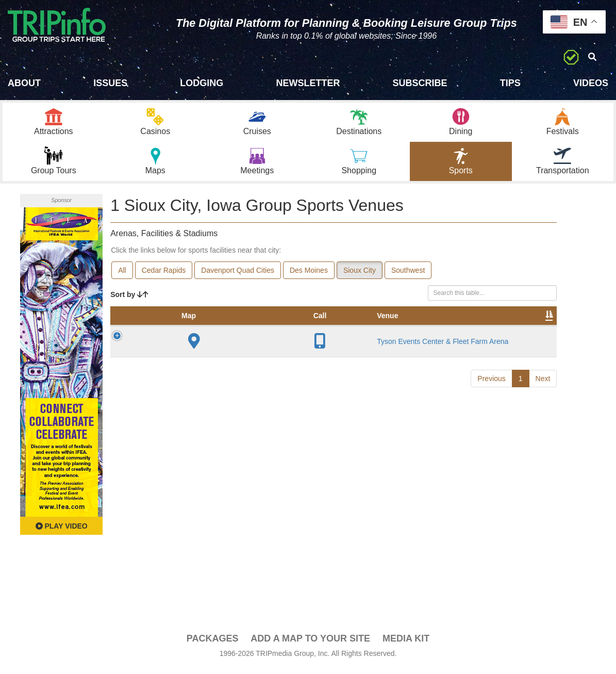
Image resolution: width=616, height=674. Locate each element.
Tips (510, 83)
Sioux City (360, 275)
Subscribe (420, 83)
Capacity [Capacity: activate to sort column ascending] (325, 331)
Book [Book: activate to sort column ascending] (490, 331)
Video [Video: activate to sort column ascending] (452, 331)
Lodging (202, 83)
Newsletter (308, 83)
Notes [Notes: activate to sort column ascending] (370, 331)
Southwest (408, 275)
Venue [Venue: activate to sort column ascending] (183, 331)
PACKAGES (213, 644)
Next (543, 423)
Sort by (129, 300)
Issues (110, 83)
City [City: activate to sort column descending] (234, 331)
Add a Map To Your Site (310, 644)
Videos (591, 83)
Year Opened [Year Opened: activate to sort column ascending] (275, 326)
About (24, 83)
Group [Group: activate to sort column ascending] (530, 331)
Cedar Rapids (164, 275)
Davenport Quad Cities (238, 275)
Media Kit (406, 644)
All (122, 275)
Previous (491, 423)
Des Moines (309, 275)
